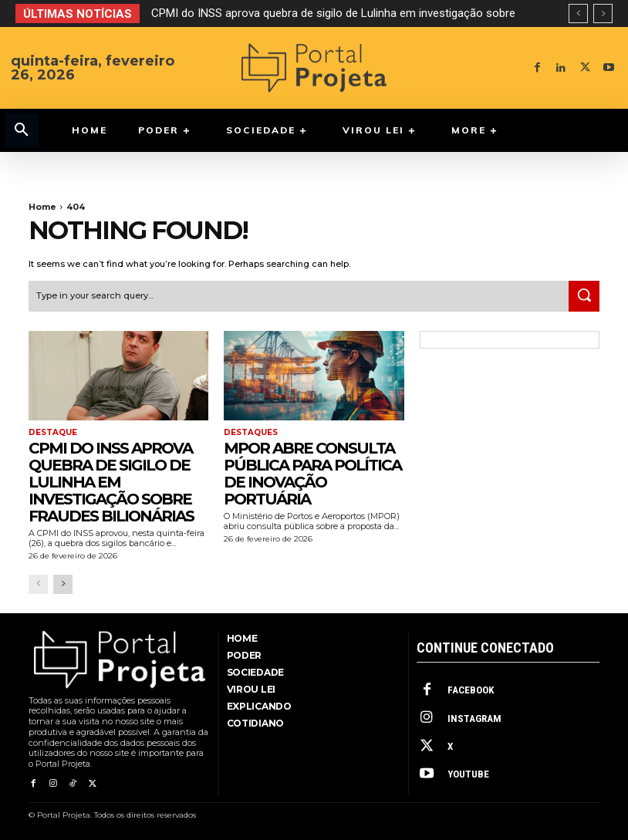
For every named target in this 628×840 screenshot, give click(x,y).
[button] (22, 130)
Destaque (53, 433)
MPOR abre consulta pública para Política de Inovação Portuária (312, 473)
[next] (603, 13)
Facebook (470, 690)
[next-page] (63, 584)
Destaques (251, 433)
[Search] (584, 296)
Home (42, 207)
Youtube (468, 773)
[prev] (578, 13)
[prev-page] (38, 584)
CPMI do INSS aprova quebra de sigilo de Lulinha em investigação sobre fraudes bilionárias (111, 481)
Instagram (473, 718)
